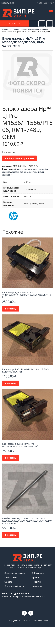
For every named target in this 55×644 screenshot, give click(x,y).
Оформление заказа (15, 573)
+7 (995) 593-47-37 (44, 3)
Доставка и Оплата (14, 586)
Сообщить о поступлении (19, 158)
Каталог (14, 23)
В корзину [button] (11, 309)
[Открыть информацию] (50, 24)
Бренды (36, 577)
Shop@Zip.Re (8, 3)
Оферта (8, 582)
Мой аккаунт (11, 577)
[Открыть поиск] (42, 24)
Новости (36, 582)
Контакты (37, 586)
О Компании (38, 573)
